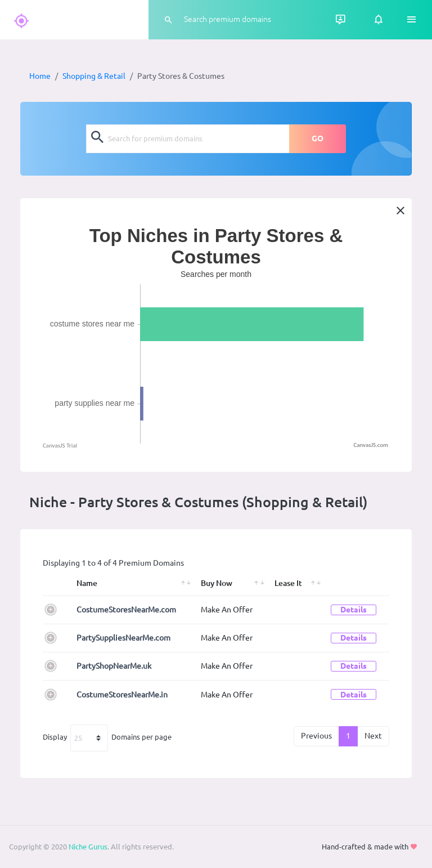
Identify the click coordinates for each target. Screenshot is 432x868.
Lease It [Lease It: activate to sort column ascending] (288, 583)
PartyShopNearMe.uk (114, 666)
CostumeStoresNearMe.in (122, 695)
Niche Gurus (88, 847)
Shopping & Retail (94, 76)
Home (40, 76)
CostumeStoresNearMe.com (126, 610)
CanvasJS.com (371, 445)
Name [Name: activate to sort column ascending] (87, 583)
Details (354, 610)
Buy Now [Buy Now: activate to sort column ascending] (217, 583)
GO (318, 138)
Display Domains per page (107, 738)
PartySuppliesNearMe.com (123, 638)
